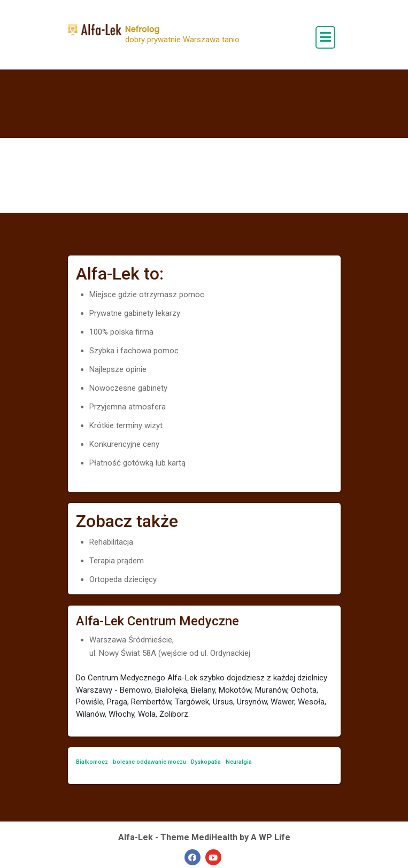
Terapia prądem (117, 561)
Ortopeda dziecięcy (123, 579)
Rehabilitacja (111, 542)
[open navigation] (325, 37)
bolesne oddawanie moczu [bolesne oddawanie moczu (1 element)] (149, 762)
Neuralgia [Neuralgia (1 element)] (239, 762)
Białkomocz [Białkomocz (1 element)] (92, 762)
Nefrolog (143, 29)
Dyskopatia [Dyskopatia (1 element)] (206, 762)
